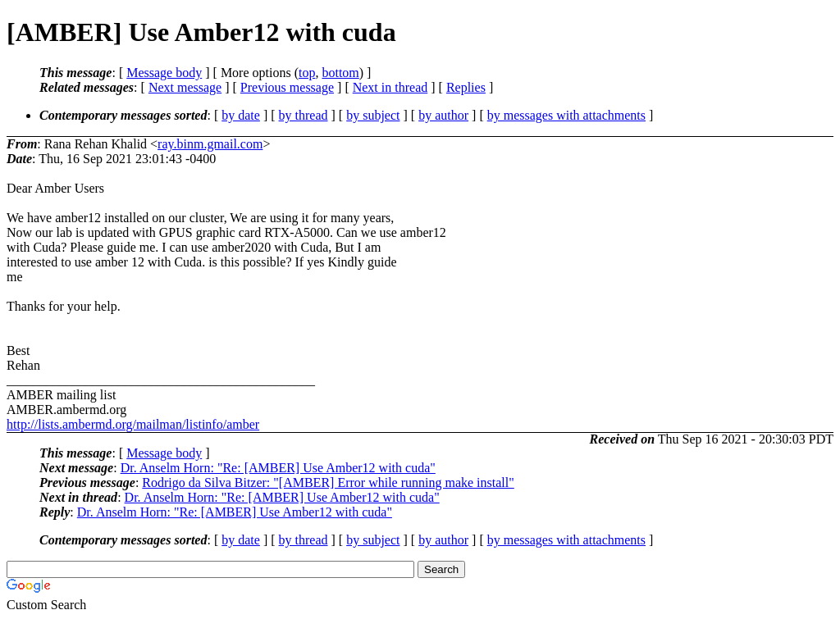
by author (443, 115)
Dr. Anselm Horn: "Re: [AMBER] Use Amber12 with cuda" (278, 468)
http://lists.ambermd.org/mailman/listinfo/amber (133, 424)
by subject (373, 115)
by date (241, 115)
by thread (304, 115)
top (307, 73)
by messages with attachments (566, 115)
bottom (340, 73)
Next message (185, 87)
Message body (164, 73)
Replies (466, 87)
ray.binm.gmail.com (210, 144)
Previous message (287, 87)
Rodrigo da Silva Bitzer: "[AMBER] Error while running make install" (328, 482)
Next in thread (390, 87)
